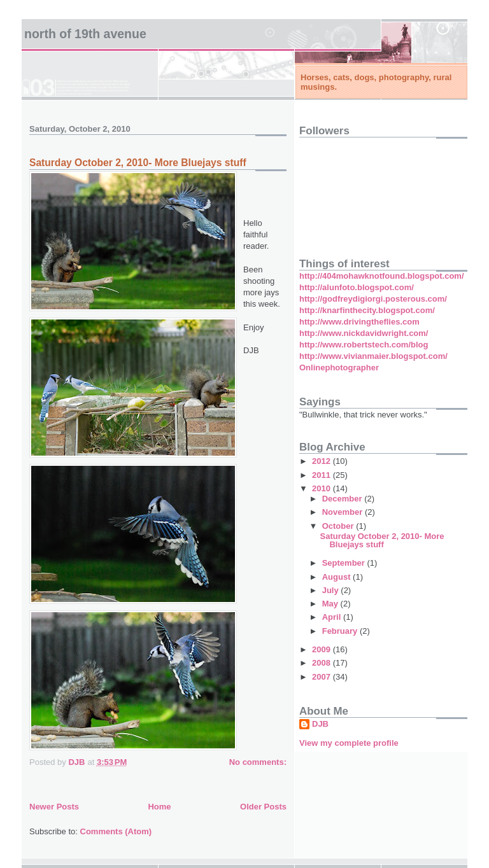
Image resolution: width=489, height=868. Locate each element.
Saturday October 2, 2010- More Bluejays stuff (138, 163)
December (343, 499)
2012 (322, 461)
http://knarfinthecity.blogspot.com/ (367, 310)
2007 (322, 677)
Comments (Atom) (116, 831)
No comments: (258, 762)
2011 (322, 475)
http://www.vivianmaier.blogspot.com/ (373, 356)
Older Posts (263, 807)
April (333, 617)
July (332, 590)
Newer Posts (54, 807)
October (339, 526)
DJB (320, 724)
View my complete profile (349, 743)
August (337, 577)
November (344, 512)
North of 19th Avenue (85, 34)
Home (159, 807)
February (341, 631)
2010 (322, 488)
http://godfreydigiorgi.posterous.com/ (373, 299)
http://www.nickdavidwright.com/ (364, 333)
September (345, 563)
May (331, 604)
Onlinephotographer (339, 367)
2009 (322, 649)
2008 (322, 663)
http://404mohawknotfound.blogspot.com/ (382, 276)
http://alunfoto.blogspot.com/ (357, 287)
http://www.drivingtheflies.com (359, 322)
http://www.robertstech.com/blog (364, 345)
